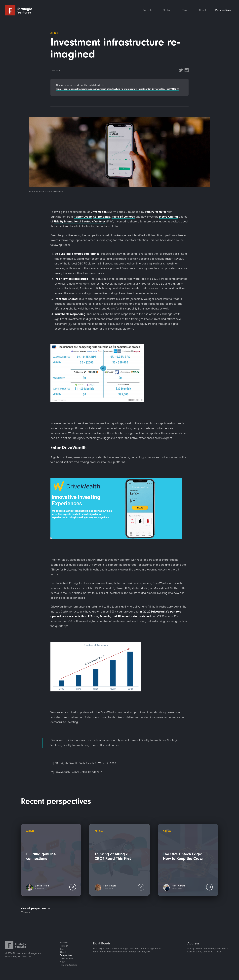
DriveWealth (99, 212)
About (202, 10)
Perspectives (223, 10)
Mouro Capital (168, 217)
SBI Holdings (102, 217)
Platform (168, 10)
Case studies (66, 959)
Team (186, 10)
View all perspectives (33, 908)
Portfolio (148, 10)
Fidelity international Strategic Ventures (80, 222)
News (63, 962)
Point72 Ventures (156, 212)
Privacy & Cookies (69, 965)
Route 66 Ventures (123, 217)
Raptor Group (83, 217)
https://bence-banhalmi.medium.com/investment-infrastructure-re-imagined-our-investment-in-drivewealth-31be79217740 (117, 89)
